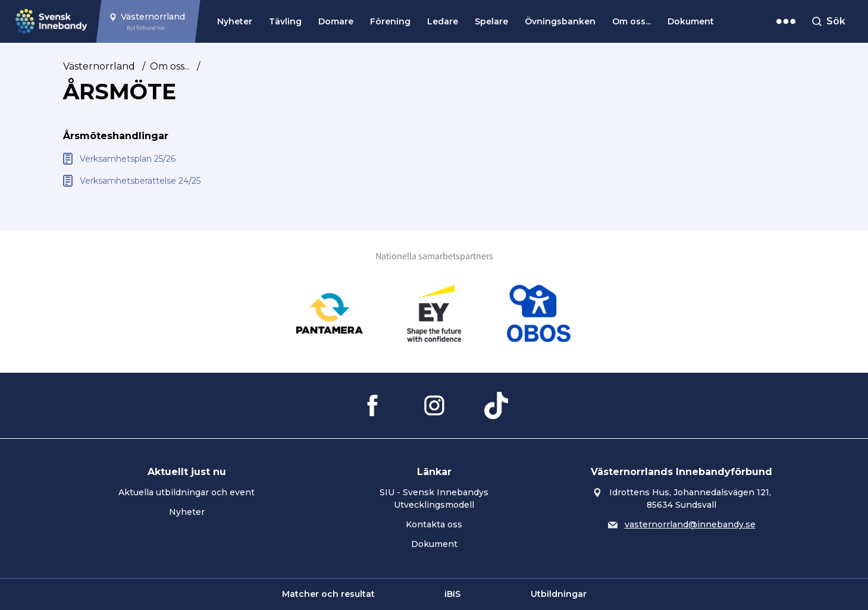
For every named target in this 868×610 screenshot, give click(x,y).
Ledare (443, 21)
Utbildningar (559, 594)
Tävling (285, 21)
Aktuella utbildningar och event (187, 492)
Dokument (691, 21)
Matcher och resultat (328, 594)
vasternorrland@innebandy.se (690, 524)
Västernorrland (99, 66)
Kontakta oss (434, 524)
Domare (336, 21)
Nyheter (235, 21)
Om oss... (632, 21)
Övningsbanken (560, 21)
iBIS (452, 594)
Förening (390, 21)
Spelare (491, 21)
